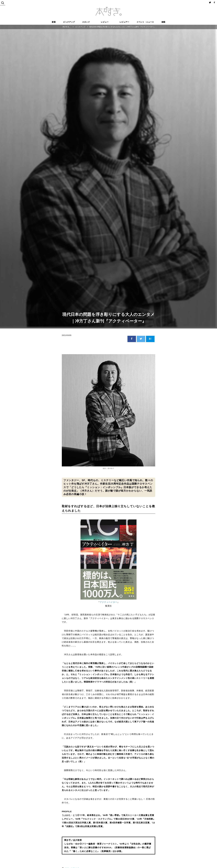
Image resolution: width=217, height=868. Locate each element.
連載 (163, 22)
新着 (54, 22)
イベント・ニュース (145, 22)
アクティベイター (109, 602)
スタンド (86, 22)
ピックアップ (69, 22)
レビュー (105, 22)
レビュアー (124, 22)
